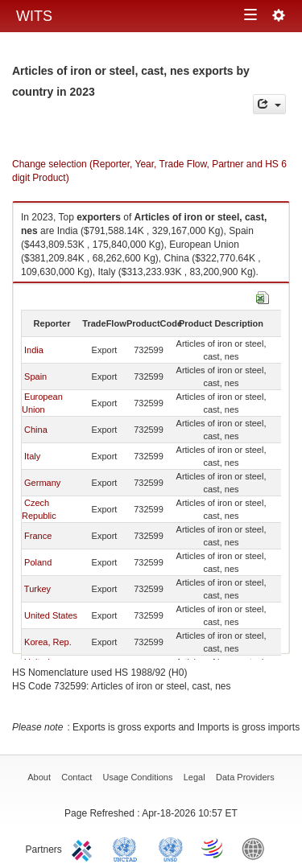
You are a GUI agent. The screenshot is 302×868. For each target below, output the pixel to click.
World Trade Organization (213, 848)
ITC (85, 848)
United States (51, 615)
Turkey (37, 589)
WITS (34, 16)
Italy (32, 456)
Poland (38, 562)
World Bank (257, 848)
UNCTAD (128, 848)
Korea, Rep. (48, 642)
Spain (35, 376)
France (38, 536)
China (36, 430)
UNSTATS (171, 848)
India (34, 350)
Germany (42, 483)
